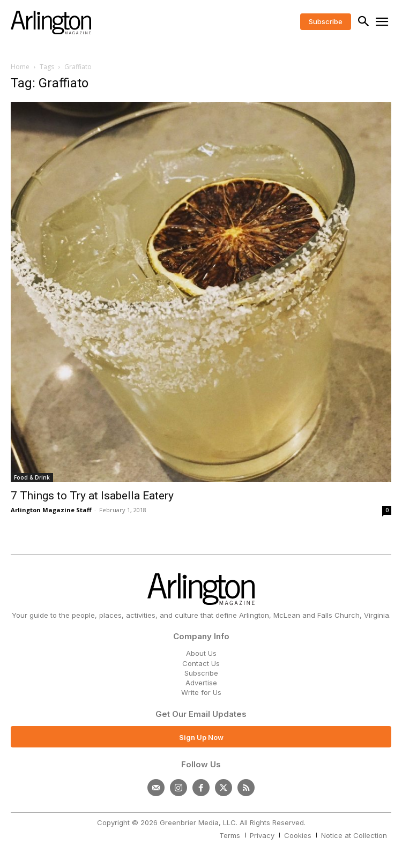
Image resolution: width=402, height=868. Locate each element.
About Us (201, 653)
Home (20, 67)
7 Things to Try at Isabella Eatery (92, 496)
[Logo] (51, 23)
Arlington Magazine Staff (51, 510)
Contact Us (201, 663)
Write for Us (201, 692)
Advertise (201, 683)
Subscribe (201, 673)
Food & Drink (32, 477)
